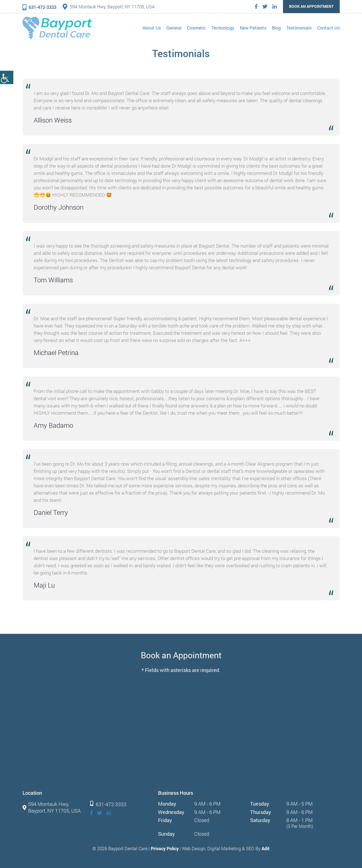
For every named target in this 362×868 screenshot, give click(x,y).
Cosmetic (196, 28)
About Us (152, 28)
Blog (276, 28)
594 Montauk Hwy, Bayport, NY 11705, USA (109, 7)
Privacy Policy (165, 848)
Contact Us (328, 28)
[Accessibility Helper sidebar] (7, 77)
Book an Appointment (311, 6)
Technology (223, 28)
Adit (266, 848)
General (174, 28)
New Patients (253, 28)
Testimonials (299, 28)
